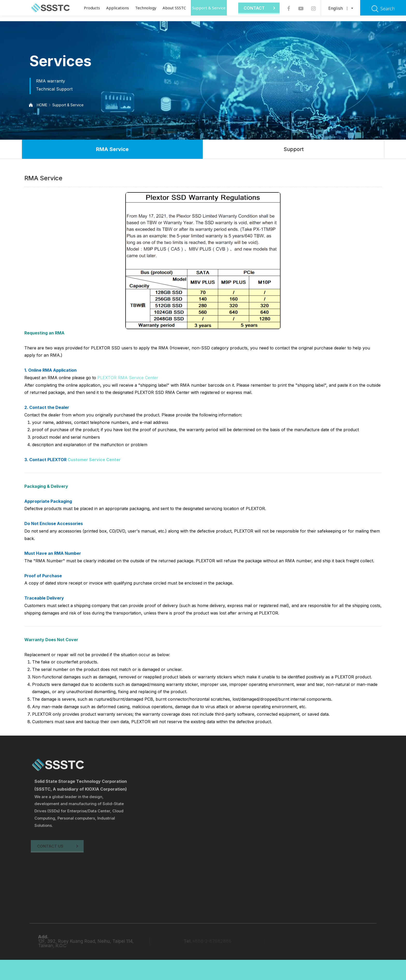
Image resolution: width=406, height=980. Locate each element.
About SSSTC (174, 8)
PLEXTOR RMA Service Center (128, 378)
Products (92, 8)
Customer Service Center (94, 460)
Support (294, 149)
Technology (146, 8)
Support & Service (209, 8)
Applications (118, 8)
